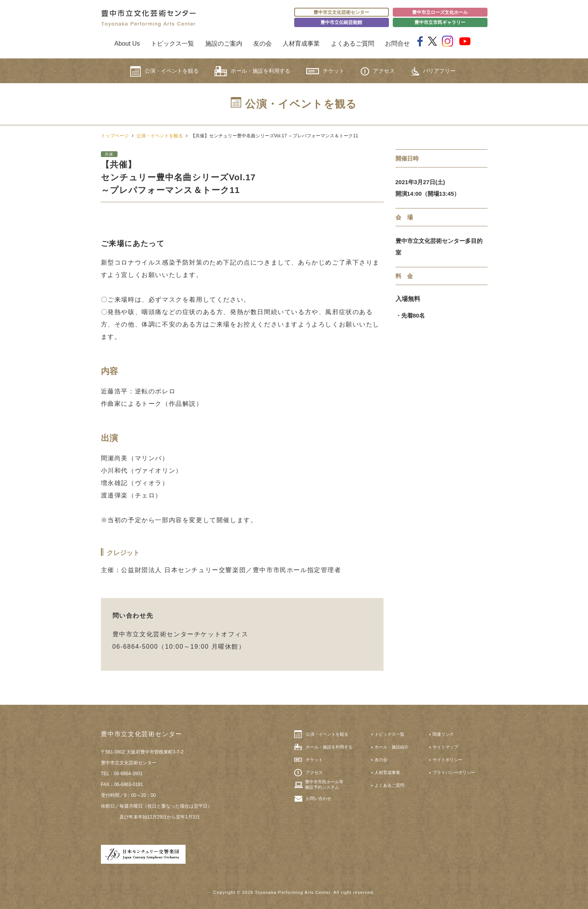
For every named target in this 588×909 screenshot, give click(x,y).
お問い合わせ (319, 798)
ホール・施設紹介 (392, 747)
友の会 (262, 44)
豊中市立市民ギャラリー (440, 22)
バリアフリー (433, 71)
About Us (127, 44)
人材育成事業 (301, 44)
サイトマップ (445, 747)
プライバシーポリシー (454, 772)
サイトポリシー (447, 760)
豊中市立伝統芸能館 (341, 22)
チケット (325, 71)
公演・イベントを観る (164, 71)
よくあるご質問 (353, 44)
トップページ (115, 136)
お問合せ (397, 44)
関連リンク (443, 734)
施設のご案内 (224, 44)
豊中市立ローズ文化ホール (440, 12)
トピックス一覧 (172, 44)
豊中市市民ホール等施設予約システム (324, 784)
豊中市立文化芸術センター (341, 12)
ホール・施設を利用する (252, 71)
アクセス (378, 71)
